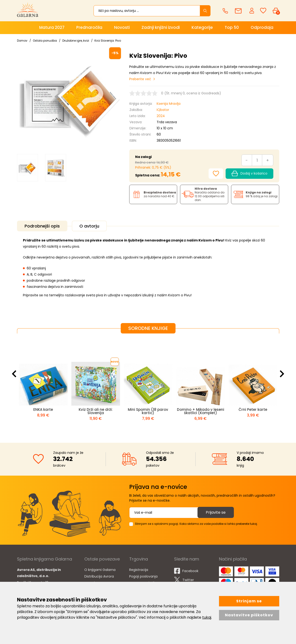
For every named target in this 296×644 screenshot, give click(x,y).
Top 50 (232, 27)
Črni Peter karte (253, 410)
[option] (28, 168)
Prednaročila (89, 27)
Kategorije (202, 27)
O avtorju (89, 226)
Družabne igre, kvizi (76, 41)
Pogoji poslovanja (143, 576)
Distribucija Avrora (99, 576)
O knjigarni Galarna (100, 570)
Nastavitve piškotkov (249, 615)
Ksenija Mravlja (169, 104)
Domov (22, 41)
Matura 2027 (52, 27)
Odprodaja (262, 27)
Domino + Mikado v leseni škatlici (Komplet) (201, 411)
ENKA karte (43, 410)
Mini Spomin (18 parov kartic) (148, 411)
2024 (161, 116)
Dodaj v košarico (249, 174)
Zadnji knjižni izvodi (161, 27)
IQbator (163, 110)
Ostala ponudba (45, 41)
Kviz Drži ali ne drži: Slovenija (96, 411)
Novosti (122, 27)
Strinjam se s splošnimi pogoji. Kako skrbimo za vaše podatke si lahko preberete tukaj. (196, 524)
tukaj (207, 617)
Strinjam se (249, 601)
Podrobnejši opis (42, 226)
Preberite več (140, 79)
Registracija (139, 570)
